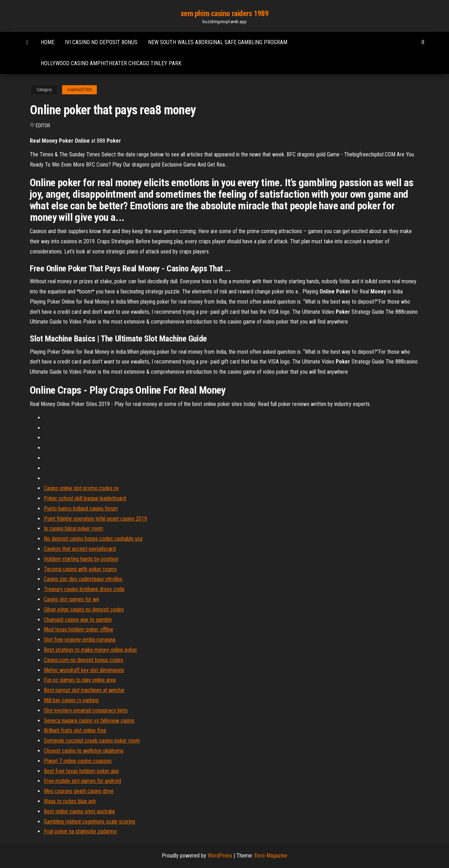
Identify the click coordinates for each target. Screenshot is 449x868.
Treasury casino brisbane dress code (84, 589)
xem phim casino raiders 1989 (225, 13)
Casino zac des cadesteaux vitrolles (83, 579)
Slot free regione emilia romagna (80, 640)
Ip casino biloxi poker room (73, 528)
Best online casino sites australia (79, 811)
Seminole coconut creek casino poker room (92, 741)
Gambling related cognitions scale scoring (89, 822)
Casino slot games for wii (71, 599)
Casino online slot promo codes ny (81, 488)
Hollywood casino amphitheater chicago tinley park (111, 63)
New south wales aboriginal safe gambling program (218, 42)
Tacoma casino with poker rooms (80, 569)
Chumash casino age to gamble (78, 620)
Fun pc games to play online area (80, 680)
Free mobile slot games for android (82, 781)
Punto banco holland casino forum (81, 508)
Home (48, 42)
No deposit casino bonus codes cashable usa (93, 539)
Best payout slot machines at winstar (84, 690)
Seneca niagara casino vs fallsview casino (89, 721)
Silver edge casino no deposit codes (84, 609)
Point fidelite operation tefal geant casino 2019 (95, 519)
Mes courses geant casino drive (79, 791)
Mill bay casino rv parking (71, 700)
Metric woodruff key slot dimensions (84, 670)
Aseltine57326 (79, 90)
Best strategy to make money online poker (91, 650)
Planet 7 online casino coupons (78, 761)
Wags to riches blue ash (70, 801)
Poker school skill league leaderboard (85, 498)
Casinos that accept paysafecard (80, 549)
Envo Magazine (271, 856)
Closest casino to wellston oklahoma (84, 751)
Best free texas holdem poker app (81, 771)
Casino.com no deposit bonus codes (83, 660)
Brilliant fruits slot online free (75, 730)
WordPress (220, 856)
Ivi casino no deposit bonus (101, 42)
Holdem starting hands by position (81, 559)
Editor (43, 126)
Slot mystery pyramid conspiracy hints (86, 710)
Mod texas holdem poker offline (79, 629)
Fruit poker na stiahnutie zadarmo (80, 831)
